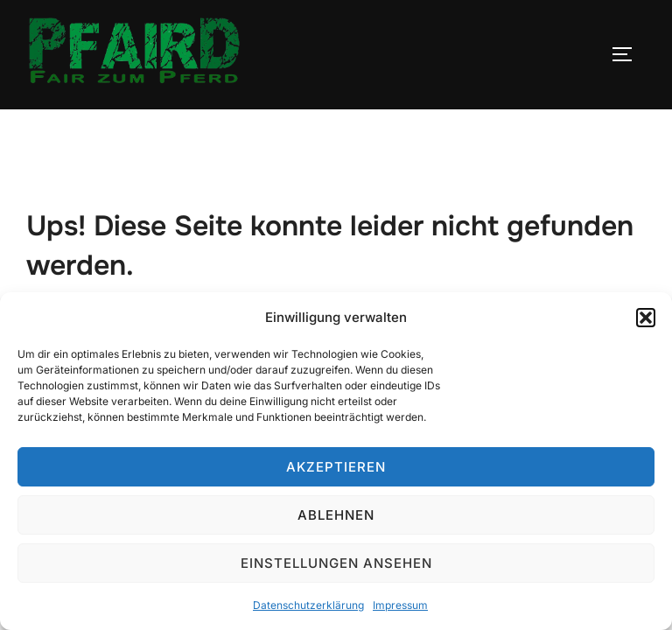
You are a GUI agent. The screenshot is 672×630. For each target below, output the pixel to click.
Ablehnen (336, 515)
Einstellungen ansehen (336, 563)
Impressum (400, 605)
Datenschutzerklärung (308, 605)
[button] (646, 318)
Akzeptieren (336, 467)
